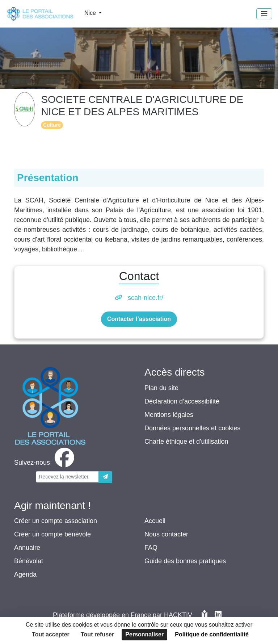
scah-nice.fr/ (146, 298)
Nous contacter (166, 534)
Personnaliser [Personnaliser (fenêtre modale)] (144, 634)
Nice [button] (91, 13)
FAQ (151, 548)
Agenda (25, 574)
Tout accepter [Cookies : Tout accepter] (51, 634)
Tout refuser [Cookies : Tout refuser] (97, 634)
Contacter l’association (139, 319)
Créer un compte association (56, 521)
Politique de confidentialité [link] (212, 634)
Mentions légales (169, 415)
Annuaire (27, 548)
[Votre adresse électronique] (67, 477)
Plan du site (161, 388)
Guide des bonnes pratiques (185, 561)
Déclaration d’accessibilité (182, 401)
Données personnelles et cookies (192, 428)
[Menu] (264, 14)
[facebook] (46, 463)
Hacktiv (178, 615)
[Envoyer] (105, 477)
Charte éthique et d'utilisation (186, 442)
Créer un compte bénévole (52, 534)
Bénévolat (29, 561)
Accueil (155, 521)
